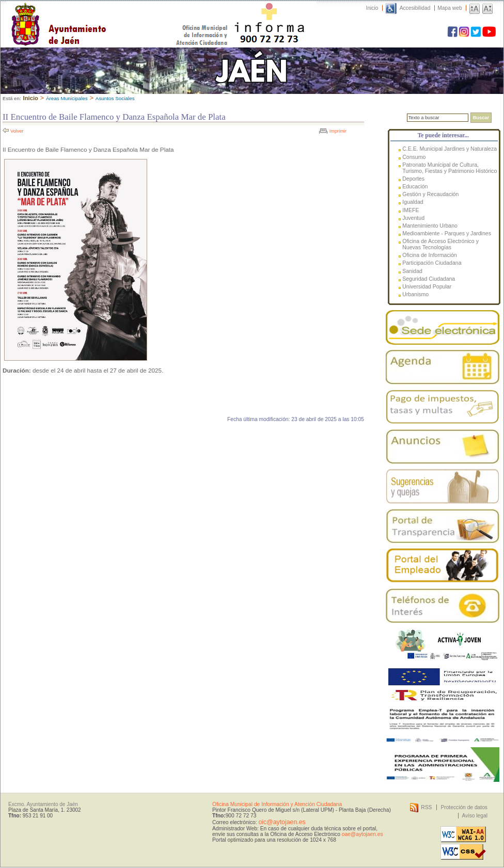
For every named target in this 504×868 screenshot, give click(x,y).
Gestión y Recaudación (430, 194)
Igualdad (413, 202)
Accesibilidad (415, 8)
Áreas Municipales (67, 98)
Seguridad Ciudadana (429, 279)
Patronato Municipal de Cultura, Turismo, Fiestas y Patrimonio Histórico (450, 168)
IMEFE (411, 210)
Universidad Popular (427, 286)
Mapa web (450, 8)
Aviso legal (475, 816)
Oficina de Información (430, 255)
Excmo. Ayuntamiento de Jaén (43, 804)
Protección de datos (464, 807)
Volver (17, 131)
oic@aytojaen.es (282, 822)
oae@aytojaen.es (363, 834)
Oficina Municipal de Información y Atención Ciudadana (277, 804)
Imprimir (338, 131)
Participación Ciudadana (432, 263)
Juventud (413, 218)
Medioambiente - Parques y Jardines (447, 233)
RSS (426, 807)
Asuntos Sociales (115, 98)
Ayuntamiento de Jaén (104, 14)
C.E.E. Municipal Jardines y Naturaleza (450, 149)
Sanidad (412, 271)
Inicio (372, 8)
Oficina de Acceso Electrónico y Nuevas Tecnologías (440, 244)
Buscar (481, 118)
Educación (415, 186)
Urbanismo (415, 294)
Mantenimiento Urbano (430, 226)
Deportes (413, 179)
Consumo (414, 157)
